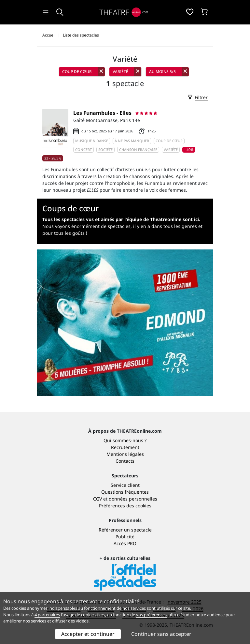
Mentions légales (125, 454)
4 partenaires (47, 615)
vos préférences (151, 615)
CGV (97, 499)
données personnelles (133, 499)
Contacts (125, 461)
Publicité (125, 537)
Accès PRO (125, 543)
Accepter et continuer (88, 634)
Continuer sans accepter (161, 634)
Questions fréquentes (125, 492)
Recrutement (125, 447)
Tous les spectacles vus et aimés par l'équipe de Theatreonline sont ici (121, 219)
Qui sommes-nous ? (125, 440)
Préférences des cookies (125, 506)
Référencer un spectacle (125, 530)
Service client (125, 485)
